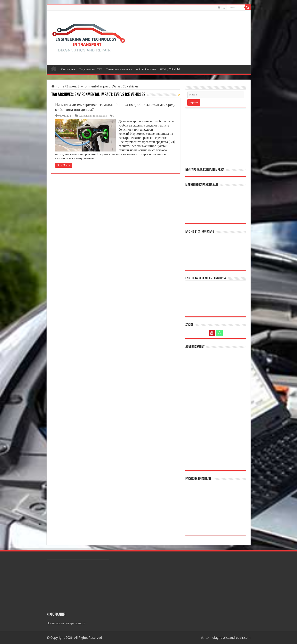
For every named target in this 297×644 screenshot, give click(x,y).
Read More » (64, 165)
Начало (54, 69)
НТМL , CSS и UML (170, 69)
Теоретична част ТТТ (90, 69)
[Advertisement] (216, 138)
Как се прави (68, 69)
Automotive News (146, 69)
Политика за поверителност (66, 623)
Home (58, 86)
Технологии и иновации (119, 69)
